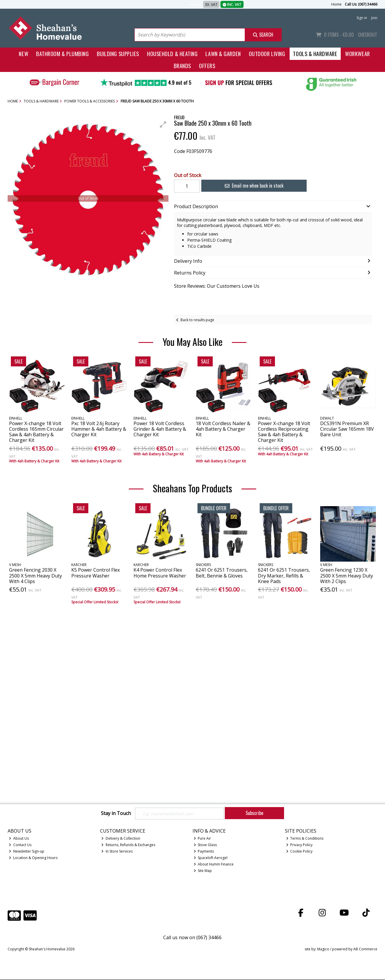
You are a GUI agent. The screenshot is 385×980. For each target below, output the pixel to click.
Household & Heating (172, 54)
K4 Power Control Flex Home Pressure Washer (160, 573)
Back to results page (197, 320)
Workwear (357, 54)
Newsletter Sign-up (27, 852)
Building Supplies (118, 54)
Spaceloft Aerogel (211, 858)
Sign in (362, 18)
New (23, 54)
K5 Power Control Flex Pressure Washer (96, 573)
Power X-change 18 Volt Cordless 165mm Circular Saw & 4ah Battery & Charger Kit (36, 432)
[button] (163, 124)
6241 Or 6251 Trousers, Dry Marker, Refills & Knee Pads (284, 575)
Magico (323, 949)
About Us (19, 839)
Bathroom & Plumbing (63, 54)
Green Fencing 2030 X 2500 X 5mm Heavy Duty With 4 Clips (36, 575)
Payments (204, 852)
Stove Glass (205, 845)
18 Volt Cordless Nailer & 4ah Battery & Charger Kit (223, 429)
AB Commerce (365, 949)
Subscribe (254, 813)
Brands (182, 66)
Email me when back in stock (251, 186)
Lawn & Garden (223, 54)
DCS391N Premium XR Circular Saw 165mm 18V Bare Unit (347, 429)
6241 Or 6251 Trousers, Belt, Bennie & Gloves (222, 573)
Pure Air (202, 839)
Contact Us (20, 845)
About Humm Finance (214, 865)
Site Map (203, 871)
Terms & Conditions (305, 839)
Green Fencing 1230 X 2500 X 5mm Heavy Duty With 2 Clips (347, 575)
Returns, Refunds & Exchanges (128, 845)
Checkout (368, 35)
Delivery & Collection (121, 839)
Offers (207, 66)
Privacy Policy (299, 845)
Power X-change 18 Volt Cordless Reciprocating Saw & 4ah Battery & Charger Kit (284, 432)
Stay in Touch (116, 814)
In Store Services (117, 852)
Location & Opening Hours (33, 858)
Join (374, 18)
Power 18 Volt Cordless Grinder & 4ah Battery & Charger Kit (160, 429)
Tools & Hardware (315, 54)
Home (336, 4)
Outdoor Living (267, 54)
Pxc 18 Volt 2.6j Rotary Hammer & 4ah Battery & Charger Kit (99, 429)
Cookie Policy (299, 852)
